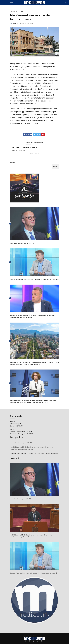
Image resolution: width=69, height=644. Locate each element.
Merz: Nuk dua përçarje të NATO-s (24, 147)
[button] (31, 154)
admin (15, 24)
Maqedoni (14, 11)
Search (12, 163)
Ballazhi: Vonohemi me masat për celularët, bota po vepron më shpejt (34, 280)
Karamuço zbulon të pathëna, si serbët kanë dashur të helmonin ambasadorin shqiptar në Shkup (32, 317)
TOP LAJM (21, 11)
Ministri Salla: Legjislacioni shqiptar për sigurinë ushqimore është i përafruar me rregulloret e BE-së (33, 449)
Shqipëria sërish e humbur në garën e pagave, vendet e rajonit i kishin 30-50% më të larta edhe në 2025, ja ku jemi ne (34, 364)
